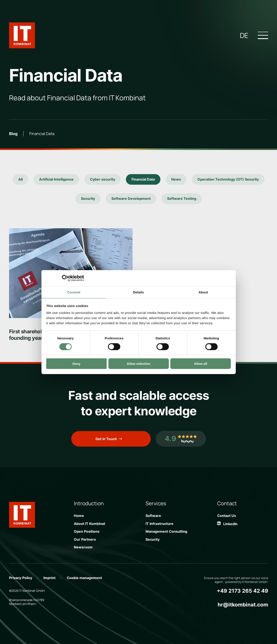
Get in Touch (106, 439)
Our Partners (85, 539)
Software (153, 516)
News (176, 179)
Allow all (201, 364)
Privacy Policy (21, 578)
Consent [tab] (74, 292)
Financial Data (143, 179)
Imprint (49, 578)
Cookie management (84, 578)
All (21, 179)
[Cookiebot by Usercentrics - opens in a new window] (65, 278)
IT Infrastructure (159, 524)
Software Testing (182, 198)
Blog (13, 134)
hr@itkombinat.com (243, 605)
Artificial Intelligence (56, 179)
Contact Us (227, 516)
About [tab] (203, 292)
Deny (77, 364)
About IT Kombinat (89, 524)
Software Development (131, 198)
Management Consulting (166, 531)
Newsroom (83, 547)
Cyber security (103, 179)
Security (88, 198)
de (244, 35)
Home (79, 516)
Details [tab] (139, 292)
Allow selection (138, 364)
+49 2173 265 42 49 (242, 591)
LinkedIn (227, 524)
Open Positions (87, 531)
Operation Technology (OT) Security (228, 179)
